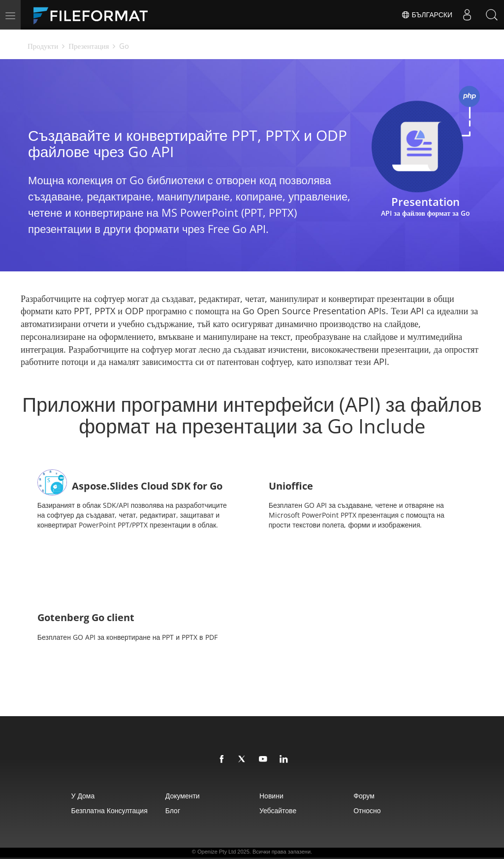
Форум (364, 796)
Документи (183, 796)
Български (427, 15)
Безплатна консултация (110, 810)
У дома (83, 796)
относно (367, 810)
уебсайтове (278, 810)
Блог (173, 810)
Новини (271, 796)
